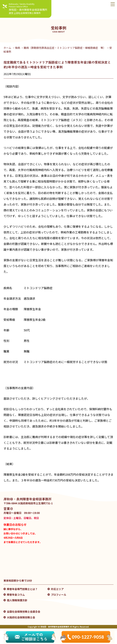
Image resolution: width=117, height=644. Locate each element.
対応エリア (57, 589)
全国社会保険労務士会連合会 (24, 612)
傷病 (17, 48)
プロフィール (59, 595)
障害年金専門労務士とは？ (22, 589)
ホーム (7, 48)
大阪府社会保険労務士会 (21, 617)
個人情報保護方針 (17, 600)
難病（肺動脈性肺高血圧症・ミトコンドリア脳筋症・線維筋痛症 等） (65, 48)
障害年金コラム (16, 595)
